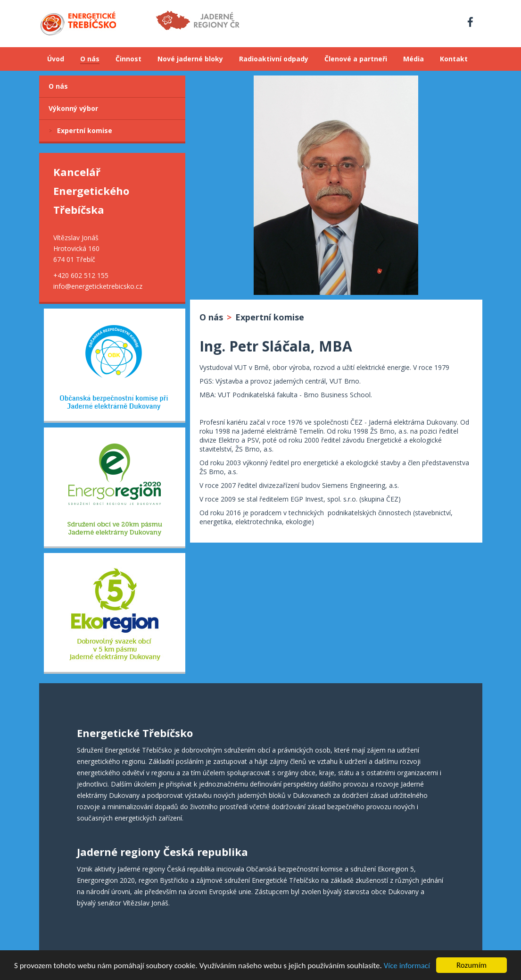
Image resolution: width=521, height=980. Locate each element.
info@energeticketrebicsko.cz (98, 286)
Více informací (407, 972)
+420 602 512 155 (81, 275)
